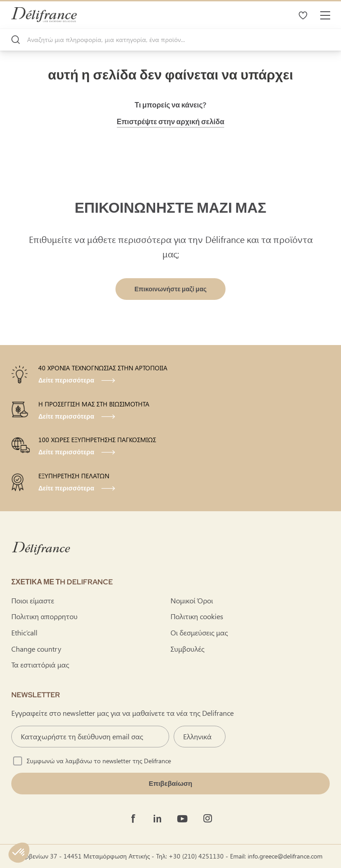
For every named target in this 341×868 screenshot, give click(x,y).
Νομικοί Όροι (192, 600)
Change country (36, 649)
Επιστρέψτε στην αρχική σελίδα (171, 122)
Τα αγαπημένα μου (303, 15)
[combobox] (170, 40)
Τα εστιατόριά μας (40, 665)
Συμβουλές (187, 649)
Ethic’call (24, 632)
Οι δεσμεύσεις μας (199, 632)
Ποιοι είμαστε (33, 600)
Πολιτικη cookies (197, 616)
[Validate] (170, 784)
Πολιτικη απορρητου (44, 616)
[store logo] (44, 15)
